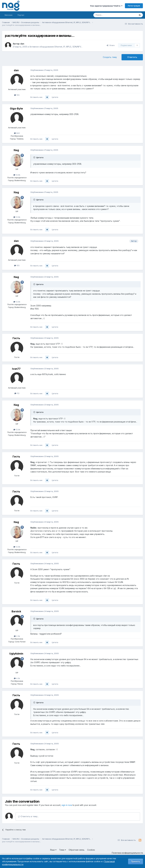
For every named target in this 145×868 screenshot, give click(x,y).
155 (17, 95)
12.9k (17, 175)
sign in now (67, 805)
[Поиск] (107, 15)
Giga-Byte (16, 109)
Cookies (91, 850)
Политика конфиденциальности (127, 853)
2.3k (17, 636)
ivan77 (16, 369)
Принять (136, 861)
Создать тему (110, 57)
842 (17, 133)
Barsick (16, 611)
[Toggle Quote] (35, 157)
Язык (53, 850)
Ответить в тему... (28, 816)
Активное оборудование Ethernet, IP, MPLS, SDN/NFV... (56, 47)
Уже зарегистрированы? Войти (106, 6)
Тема (63, 850)
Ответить (132, 57)
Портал (21, 15)
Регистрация (134, 6)
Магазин (9, 15)
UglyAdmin (16, 654)
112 (17, 393)
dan (22, 44)
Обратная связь (77, 850)
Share (111, 45)
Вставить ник (36, 97)
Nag (16, 150)
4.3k (17, 678)
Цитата (55, 97)
